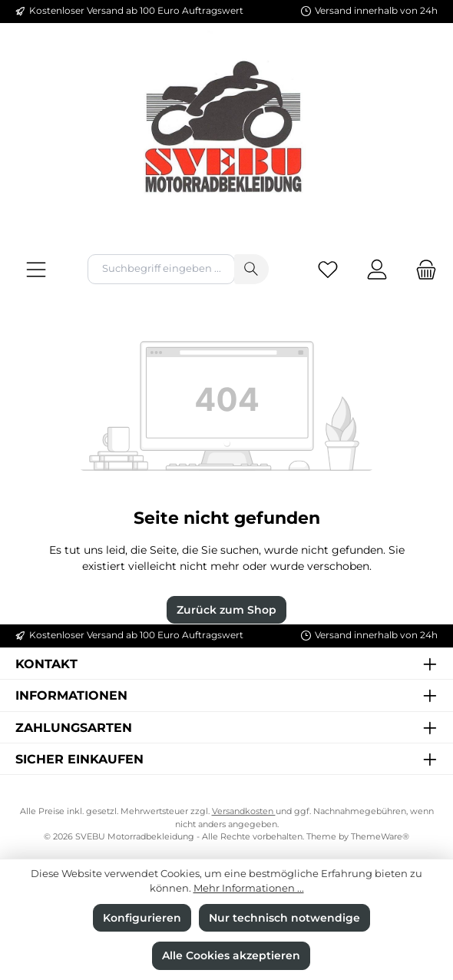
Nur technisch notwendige (284, 918)
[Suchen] (251, 269)
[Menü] (36, 269)
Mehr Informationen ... (249, 888)
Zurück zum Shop (226, 610)
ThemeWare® (380, 837)
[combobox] (161, 269)
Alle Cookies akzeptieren (231, 955)
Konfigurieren (142, 918)
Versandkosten (244, 811)
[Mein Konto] (377, 269)
